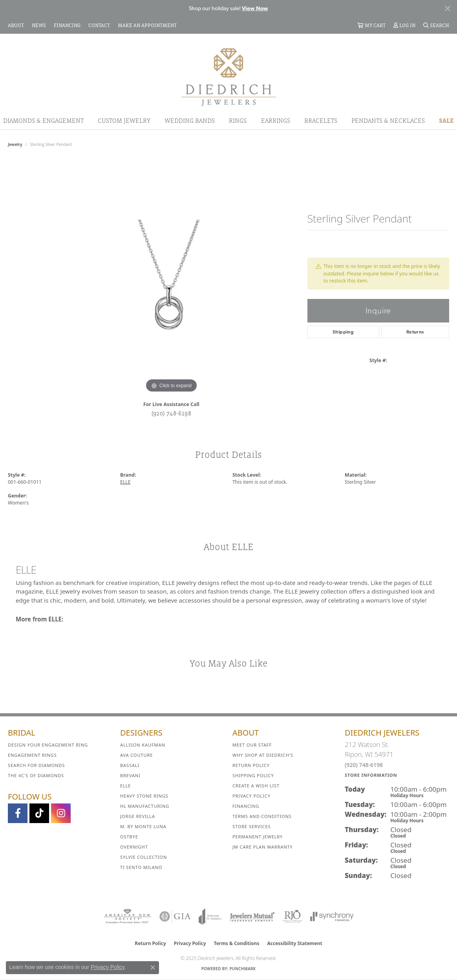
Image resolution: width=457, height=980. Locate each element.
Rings (238, 120)
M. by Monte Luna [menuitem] (143, 826)
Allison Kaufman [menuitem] (143, 745)
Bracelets (321, 120)
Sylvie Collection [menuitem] (143, 857)
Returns (415, 332)
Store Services (251, 826)
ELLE (125, 482)
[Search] (436, 25)
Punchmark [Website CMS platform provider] (243, 969)
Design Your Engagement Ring (48, 745)
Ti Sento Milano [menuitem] (141, 867)
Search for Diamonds (36, 765)
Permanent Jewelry (258, 837)
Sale (446, 120)
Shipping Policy (253, 775)
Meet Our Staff (252, 745)
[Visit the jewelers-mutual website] (252, 916)
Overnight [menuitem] (134, 847)
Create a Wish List (256, 786)
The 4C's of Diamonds (36, 775)
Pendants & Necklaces (388, 120)
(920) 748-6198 (172, 413)
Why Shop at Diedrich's (263, 755)
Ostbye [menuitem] (129, 837)
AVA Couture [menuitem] (136, 755)
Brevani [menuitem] (130, 775)
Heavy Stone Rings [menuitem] (144, 796)
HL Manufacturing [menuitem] (145, 806)
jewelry (15, 144)
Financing (246, 806)
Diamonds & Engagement (43, 120)
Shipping (343, 332)
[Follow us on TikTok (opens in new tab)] (39, 813)
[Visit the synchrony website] (332, 916)
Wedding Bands (190, 120)
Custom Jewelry (124, 120)
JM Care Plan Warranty (263, 847)
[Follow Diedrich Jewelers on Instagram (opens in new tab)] (61, 813)
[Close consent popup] (153, 967)
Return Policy (251, 765)
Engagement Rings (32, 755)
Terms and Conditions (262, 816)
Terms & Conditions (237, 943)
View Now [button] (255, 8)
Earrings (276, 120)
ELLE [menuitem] (125, 786)
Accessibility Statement (294, 943)
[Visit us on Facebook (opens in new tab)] (18, 813)
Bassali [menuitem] (130, 765)
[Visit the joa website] (210, 916)
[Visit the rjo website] (292, 916)
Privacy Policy (251, 796)
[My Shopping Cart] (371, 25)
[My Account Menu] (404, 25)
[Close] (447, 8)
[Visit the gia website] (175, 916)
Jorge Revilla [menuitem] (138, 816)
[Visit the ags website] (127, 916)
